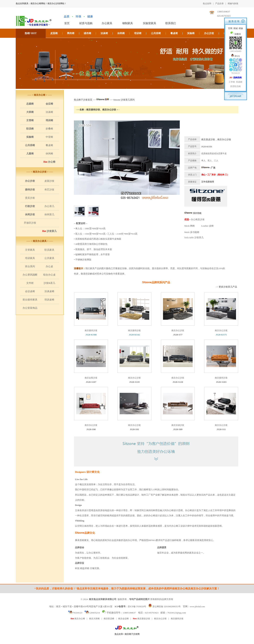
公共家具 (49, 258)
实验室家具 (149, 23)
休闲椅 (121, 33)
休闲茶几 (49, 215)
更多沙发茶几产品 (228, 287)
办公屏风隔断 (30, 275)
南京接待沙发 (177, 619)
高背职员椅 (235, 86)
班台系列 (30, 266)
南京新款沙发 (141, 619)
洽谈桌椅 (49, 291)
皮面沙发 (49, 181)
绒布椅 (87, 33)
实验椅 (191, 33)
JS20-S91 (134, 429)
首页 (67, 23)
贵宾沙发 (30, 198)
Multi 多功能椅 (192, 232)
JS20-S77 (178, 335)
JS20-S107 (91, 382)
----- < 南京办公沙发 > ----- (40, 172)
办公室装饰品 (30, 308)
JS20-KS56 (207, 147)
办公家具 (107, 23)
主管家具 (30, 250)
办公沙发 (209, 33)
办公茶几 (49, 206)
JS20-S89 (178, 429)
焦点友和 (207, 4)
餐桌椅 (174, 33)
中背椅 (49, 137)
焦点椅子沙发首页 (83, 100)
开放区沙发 (30, 223)
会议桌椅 (30, 291)
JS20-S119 (134, 382)
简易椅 (239, 82)
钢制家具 (128, 23)
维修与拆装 (233, 4)
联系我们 (171, 23)
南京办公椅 (78, 619)
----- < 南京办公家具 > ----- (40, 241)
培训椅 (138, 33)
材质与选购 (86, 23)
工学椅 (232, 82)
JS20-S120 (178, 382)
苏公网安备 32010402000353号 (167, 607)
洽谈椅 (104, 33)
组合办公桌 (49, 275)
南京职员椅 (109, 619)
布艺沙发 (49, 190)
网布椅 (71, 33)
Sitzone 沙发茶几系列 (124, 100)
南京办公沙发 (160, 619)
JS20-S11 (221, 429)
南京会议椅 (123, 619)
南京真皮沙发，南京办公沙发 (216, 139)
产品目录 (219, 4)
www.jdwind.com (197, 607)
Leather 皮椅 (207, 226)
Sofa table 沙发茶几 (194, 237)
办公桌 (49, 266)
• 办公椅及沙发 (194, 219)
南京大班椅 (94, 619)
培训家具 (30, 258)
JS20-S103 (221, 382)
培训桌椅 (49, 300)
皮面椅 (54, 33)
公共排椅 (156, 33)
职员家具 (49, 250)
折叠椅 (49, 129)
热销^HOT (31, 33)
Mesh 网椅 (190, 226)
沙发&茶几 (49, 283)
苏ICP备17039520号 (137, 607)
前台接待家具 (30, 300)
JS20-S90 (91, 429)
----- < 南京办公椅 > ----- (40, 95)
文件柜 (30, 283)
